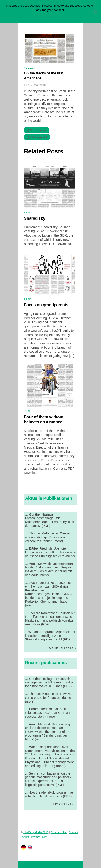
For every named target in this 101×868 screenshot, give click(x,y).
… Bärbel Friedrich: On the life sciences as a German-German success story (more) (47, 713)
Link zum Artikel (37, 137)
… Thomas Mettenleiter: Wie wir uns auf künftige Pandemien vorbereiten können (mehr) (48, 537)
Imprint (25, 837)
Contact (73, 832)
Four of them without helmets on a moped (44, 419)
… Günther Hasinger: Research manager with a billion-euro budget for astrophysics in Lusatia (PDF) (50, 683)
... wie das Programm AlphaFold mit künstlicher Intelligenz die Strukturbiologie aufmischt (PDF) (50, 636)
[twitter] (23, 847)
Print (28, 212)
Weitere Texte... (62, 648)
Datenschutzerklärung (54, 16)
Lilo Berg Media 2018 (36, 832)
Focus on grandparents (46, 305)
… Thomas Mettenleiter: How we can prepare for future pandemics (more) (49, 698)
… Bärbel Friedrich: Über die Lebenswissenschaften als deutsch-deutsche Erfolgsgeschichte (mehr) (50, 552)
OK (35, 16)
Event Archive (59, 832)
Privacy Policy (39, 837)
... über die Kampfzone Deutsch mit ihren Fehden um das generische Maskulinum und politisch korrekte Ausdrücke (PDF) (50, 619)
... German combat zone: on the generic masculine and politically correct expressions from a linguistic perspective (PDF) (48, 779)
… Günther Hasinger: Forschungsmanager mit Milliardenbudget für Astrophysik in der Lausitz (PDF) (50, 520)
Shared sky (35, 218)
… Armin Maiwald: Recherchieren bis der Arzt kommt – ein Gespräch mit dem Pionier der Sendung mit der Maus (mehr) (50, 569)
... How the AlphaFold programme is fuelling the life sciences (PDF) (49, 794)
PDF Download (37, 130)
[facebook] (30, 847)
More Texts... (65, 804)
